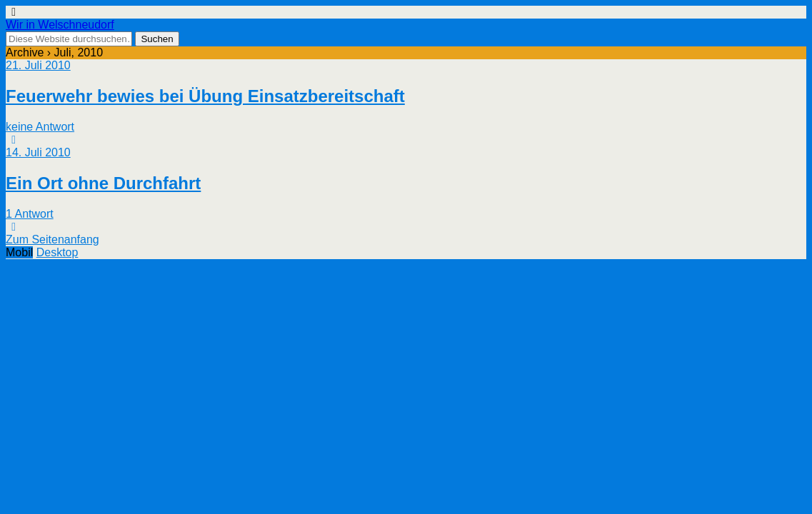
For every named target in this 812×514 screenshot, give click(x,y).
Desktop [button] (57, 252)
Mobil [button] (19, 252)
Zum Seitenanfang (52, 240)
